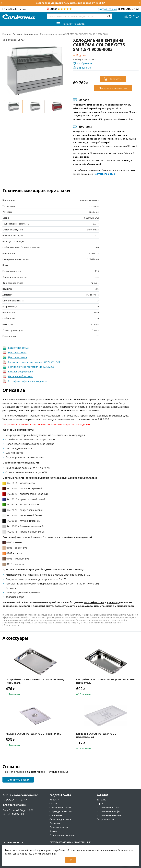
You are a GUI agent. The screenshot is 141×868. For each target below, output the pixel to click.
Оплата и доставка (60, 819)
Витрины (101, 800)
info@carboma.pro (16, 9)
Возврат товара (59, 827)
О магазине (56, 815)
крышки (112, 602)
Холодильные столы (108, 808)
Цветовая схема (17, 352)
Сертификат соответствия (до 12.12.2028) (32, 367)
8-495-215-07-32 (128, 9)
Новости (54, 800)
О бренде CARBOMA (61, 811)
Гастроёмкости (105, 819)
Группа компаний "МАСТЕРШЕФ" (70, 842)
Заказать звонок (107, 9)
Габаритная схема (18, 348)
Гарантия (55, 823)
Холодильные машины (109, 815)
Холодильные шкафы (108, 811)
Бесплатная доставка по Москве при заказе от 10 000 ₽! (71, 3)
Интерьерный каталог (20, 376)
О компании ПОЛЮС (61, 808)
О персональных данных (63, 835)
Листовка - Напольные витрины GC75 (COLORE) (35, 362)
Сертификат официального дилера (28, 381)
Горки (100, 804)
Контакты (55, 831)
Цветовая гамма (17, 357)
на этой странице (104, 174)
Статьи (53, 804)
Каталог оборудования (21, 372)
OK (70, 860)
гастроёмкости (94, 602)
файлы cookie (31, 850)
